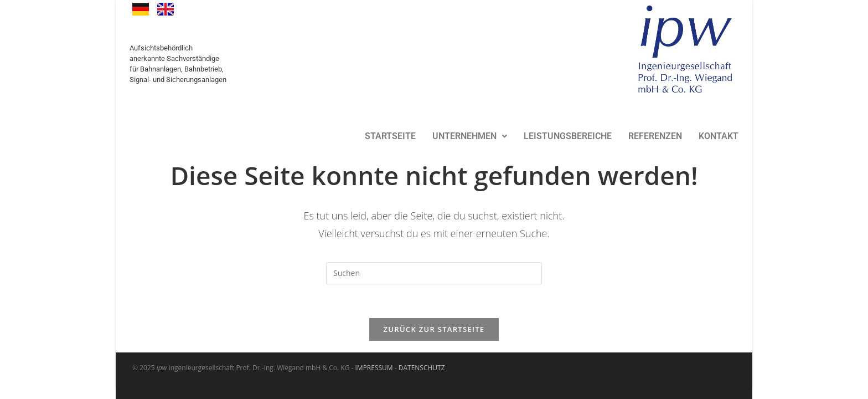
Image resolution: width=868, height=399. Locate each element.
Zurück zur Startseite (434, 329)
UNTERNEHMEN (470, 136)
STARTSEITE (390, 136)
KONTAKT (719, 136)
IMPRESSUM (374, 368)
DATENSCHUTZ (422, 368)
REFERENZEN (655, 136)
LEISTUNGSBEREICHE (568, 136)
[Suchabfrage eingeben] (434, 273)
